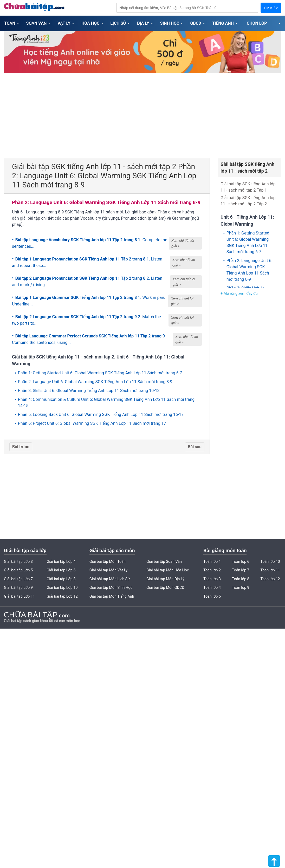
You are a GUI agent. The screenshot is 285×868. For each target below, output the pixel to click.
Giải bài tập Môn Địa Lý (165, 579)
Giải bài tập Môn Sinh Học (111, 588)
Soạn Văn (37, 23)
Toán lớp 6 (241, 562)
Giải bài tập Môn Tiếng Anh (112, 596)
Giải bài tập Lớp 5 (18, 570)
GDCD (196, 23)
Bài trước (21, 447)
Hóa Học (90, 23)
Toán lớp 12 (270, 579)
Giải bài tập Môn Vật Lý (108, 570)
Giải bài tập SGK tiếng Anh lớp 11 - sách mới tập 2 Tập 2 (248, 201)
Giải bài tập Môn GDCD (165, 588)
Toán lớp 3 (212, 579)
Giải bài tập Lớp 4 (61, 562)
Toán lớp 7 (241, 570)
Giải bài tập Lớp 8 (61, 579)
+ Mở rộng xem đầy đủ (239, 294)
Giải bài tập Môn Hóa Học (168, 570)
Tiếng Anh (223, 23)
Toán (10, 23)
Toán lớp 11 (270, 570)
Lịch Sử (118, 23)
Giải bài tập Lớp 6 (61, 570)
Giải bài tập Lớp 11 (19, 596)
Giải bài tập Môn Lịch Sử (110, 579)
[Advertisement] (142, 114)
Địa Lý (143, 23)
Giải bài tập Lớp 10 (62, 588)
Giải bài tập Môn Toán (108, 562)
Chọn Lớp (257, 23)
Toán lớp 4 (212, 588)
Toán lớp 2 (212, 570)
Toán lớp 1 (212, 562)
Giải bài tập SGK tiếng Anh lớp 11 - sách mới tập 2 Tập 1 (248, 187)
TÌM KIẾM (271, 8)
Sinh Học (170, 23)
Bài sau (195, 447)
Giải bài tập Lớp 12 (62, 596)
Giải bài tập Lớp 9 (18, 588)
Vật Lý (64, 23)
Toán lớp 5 (212, 596)
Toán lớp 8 (241, 579)
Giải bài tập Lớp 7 (18, 579)
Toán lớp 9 (241, 588)
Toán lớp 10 (270, 562)
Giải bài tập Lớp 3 (18, 562)
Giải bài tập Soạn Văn (164, 562)
